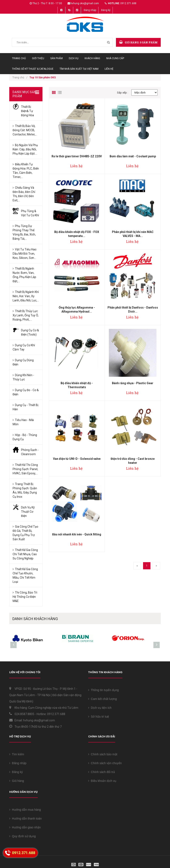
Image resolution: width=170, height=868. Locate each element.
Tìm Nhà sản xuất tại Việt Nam (79, 69)
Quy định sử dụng (23, 836)
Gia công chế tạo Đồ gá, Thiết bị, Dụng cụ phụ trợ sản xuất (25, 533)
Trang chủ (19, 58)
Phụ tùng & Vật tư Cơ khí (30, 213)
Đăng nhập (90, 10)
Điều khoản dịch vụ (102, 781)
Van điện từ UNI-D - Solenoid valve (77, 459)
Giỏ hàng (17, 781)
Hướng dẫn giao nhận (25, 827)
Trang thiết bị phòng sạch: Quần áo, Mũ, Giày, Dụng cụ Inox (25, 490)
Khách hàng (92, 58)
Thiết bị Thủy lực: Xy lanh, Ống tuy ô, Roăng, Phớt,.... (26, 315)
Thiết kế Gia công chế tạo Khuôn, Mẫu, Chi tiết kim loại (25, 575)
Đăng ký (106, 10)
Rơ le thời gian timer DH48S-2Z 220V (77, 156)
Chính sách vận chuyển (105, 763)
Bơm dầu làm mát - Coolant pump (133, 156)
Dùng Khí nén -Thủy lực (23, 377)
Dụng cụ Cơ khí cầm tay (24, 347)
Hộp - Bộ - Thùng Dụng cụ (25, 437)
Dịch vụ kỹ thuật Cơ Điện (28, 512)
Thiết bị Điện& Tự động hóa (27, 111)
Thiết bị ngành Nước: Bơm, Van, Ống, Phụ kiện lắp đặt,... (24, 275)
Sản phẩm (56, 58)
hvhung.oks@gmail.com (85, 3)
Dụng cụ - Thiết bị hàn (25, 407)
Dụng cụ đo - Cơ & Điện (26, 392)
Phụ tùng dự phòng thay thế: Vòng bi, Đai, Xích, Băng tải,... (24, 232)
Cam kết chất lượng (102, 699)
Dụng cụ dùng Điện (23, 362)
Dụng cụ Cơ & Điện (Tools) (30, 332)
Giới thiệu (38, 58)
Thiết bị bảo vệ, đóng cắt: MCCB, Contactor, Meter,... (25, 130)
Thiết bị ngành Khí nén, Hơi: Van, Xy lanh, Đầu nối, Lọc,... (26, 296)
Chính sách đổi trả (102, 772)
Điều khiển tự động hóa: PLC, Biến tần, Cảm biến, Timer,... (26, 171)
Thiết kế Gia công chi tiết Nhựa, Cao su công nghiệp (25, 554)
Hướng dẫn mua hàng (25, 810)
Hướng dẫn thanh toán (25, 819)
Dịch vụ (74, 58)
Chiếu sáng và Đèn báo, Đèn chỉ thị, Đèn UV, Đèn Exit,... (24, 194)
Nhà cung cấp (115, 58)
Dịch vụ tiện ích (100, 708)
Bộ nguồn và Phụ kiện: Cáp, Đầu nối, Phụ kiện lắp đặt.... (25, 149)
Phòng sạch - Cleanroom (30, 452)
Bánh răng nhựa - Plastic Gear (133, 383)
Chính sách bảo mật (103, 754)
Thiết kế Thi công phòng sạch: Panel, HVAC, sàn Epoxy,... (25, 469)
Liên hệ (109, 69)
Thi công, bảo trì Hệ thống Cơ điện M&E (25, 597)
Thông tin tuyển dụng (104, 690)
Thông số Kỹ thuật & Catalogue (33, 69)
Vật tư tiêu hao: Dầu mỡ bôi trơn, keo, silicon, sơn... (25, 254)
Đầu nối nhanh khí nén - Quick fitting (77, 534)
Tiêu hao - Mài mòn (23, 422)
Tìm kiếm (17, 754)
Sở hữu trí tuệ (99, 717)
